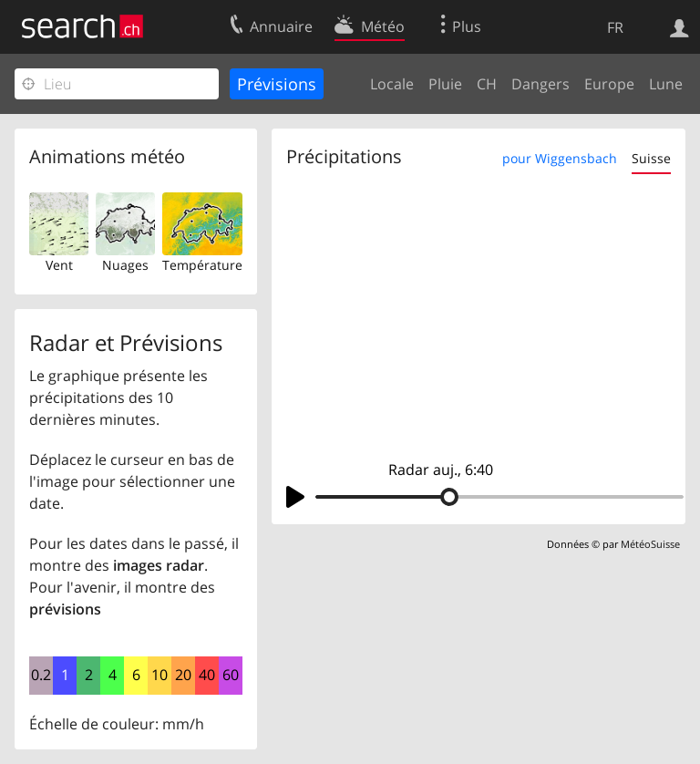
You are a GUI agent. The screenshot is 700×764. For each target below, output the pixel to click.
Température (202, 265)
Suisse (651, 158)
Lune (666, 84)
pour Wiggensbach (560, 158)
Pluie (445, 84)
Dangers (540, 84)
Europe (609, 84)
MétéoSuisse (650, 544)
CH (487, 84)
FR (615, 27)
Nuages (125, 265)
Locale (392, 84)
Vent (59, 265)
